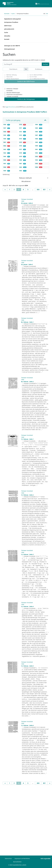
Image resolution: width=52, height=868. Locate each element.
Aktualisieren (26, 181)
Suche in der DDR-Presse (26, 81)
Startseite (7, 14)
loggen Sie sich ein (10, 107)
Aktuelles (7, 36)
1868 (5, 167)
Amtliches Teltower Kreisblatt (12, 90)
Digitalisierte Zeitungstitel (12, 19)
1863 (5, 149)
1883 (21, 171)
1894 (37, 160)
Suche (13, 14)
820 (38, 190)
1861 (5, 142)
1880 (21, 160)
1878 (21, 153)
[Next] (50, 190)
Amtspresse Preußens (11, 22)
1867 (5, 164)
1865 (5, 156)
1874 (21, 139)
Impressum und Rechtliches (22, 858)
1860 (5, 139)
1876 (21, 146)
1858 (5, 132)
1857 (5, 128)
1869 (5, 171)
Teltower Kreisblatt (12, 96)
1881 (21, 164)
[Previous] (5, 190)
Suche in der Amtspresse (26, 99)
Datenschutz (8, 858)
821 (44, 190)
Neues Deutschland (13, 79)
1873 (21, 135)
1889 (37, 142)
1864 (5, 153)
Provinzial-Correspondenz (14, 94)
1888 (37, 139)
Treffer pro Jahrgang (13, 120)
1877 (21, 149)
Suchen (45, 64)
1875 (21, 142)
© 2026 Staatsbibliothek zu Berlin (17, 865)
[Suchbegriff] (22, 64)
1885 (37, 128)
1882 (21, 167)
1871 (21, 128)
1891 (37, 149)
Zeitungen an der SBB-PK (12, 46)
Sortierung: (6, 174)
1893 (37, 156)
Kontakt (7, 39)
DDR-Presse (8, 26)
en (47, 14)
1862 (5, 146)
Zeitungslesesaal (9, 49)
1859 (5, 135)
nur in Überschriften (36, 75)
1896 (37, 167)
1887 (37, 135)
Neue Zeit (9, 77)
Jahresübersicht (9, 29)
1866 (5, 160)
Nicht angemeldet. (46, 859)
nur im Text (33, 77)
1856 (5, 124)
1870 (21, 124)
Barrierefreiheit (17, 862)
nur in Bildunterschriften (37, 79)
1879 (21, 156)
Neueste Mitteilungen (13, 93)
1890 (37, 146)
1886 (37, 132)
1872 (21, 132)
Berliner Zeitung (12, 75)
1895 (37, 164)
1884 (37, 124)
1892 (37, 153)
